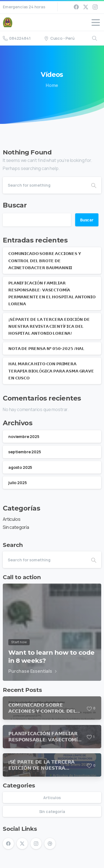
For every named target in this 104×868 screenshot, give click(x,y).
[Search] (45, 185)
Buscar (15, 205)
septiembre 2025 (25, 452)
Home (51, 85)
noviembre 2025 (24, 436)
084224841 (17, 38)
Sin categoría (16, 527)
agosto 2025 (20, 467)
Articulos (12, 519)
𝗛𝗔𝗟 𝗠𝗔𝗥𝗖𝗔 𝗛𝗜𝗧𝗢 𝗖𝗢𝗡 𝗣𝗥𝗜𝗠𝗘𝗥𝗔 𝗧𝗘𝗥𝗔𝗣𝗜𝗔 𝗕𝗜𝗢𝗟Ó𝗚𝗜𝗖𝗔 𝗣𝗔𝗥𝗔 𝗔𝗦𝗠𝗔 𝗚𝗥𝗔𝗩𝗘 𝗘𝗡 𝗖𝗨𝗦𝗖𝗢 (51, 371)
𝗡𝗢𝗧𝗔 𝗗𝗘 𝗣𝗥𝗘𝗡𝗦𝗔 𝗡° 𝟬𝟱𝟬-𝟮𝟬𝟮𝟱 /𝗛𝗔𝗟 (46, 348)
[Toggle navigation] (96, 22)
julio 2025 (17, 483)
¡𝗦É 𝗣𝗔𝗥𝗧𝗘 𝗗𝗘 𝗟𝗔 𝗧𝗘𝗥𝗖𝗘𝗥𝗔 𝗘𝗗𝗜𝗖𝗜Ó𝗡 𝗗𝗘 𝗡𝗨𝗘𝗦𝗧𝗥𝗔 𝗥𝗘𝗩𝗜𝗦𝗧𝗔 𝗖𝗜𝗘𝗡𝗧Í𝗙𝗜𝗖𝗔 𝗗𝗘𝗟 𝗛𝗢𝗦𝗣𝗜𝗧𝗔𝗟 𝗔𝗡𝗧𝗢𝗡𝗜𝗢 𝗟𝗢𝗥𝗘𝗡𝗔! (49, 326)
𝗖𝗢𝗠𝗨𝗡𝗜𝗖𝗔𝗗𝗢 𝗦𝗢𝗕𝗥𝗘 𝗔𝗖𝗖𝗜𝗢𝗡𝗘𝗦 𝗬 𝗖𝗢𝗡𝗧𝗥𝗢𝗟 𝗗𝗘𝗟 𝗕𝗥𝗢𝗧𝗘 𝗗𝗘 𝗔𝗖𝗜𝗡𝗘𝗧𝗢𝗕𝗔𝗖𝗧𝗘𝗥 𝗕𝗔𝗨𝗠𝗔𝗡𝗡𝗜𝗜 (45, 260)
